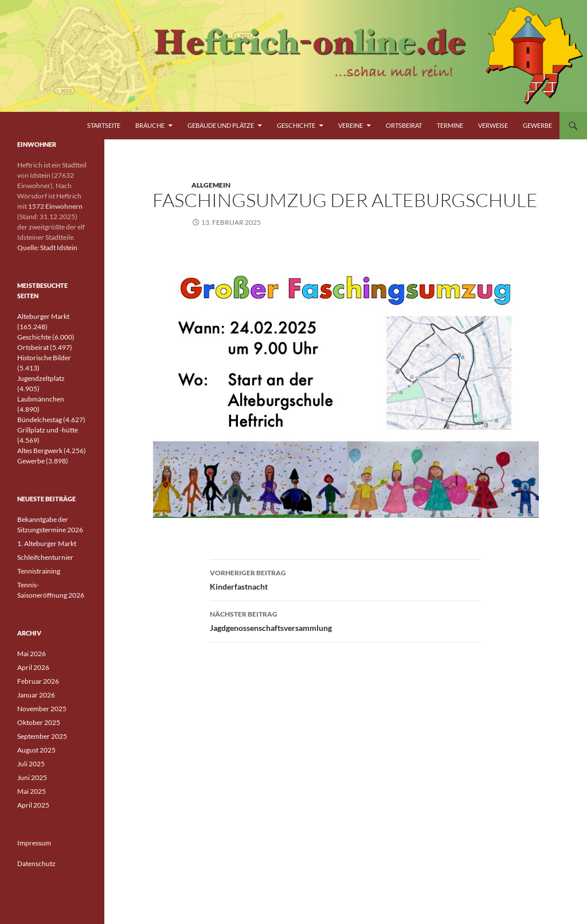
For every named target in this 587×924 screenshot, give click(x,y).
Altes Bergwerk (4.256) (52, 451)
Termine (450, 125)
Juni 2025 (32, 777)
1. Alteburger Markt (47, 543)
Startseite (104, 125)
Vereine (351, 125)
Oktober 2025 (39, 722)
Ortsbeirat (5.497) (45, 347)
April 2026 (33, 667)
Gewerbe (537, 125)
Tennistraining (39, 571)
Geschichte (296, 125)
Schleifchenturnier (45, 557)
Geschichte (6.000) (46, 337)
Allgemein (211, 185)
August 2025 (36, 750)
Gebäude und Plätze (221, 125)
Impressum (34, 843)
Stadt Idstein (59, 247)
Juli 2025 (31, 764)
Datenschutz (36, 863)
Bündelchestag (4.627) (51, 420)
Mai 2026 (32, 654)
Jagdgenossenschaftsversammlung (346, 620)
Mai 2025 (32, 791)
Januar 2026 (36, 695)
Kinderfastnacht (346, 579)
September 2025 (42, 736)
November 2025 (42, 709)
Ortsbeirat (404, 125)
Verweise (493, 125)
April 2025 (33, 805)
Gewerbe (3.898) (43, 461)
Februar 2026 (38, 681)
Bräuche (150, 125)
